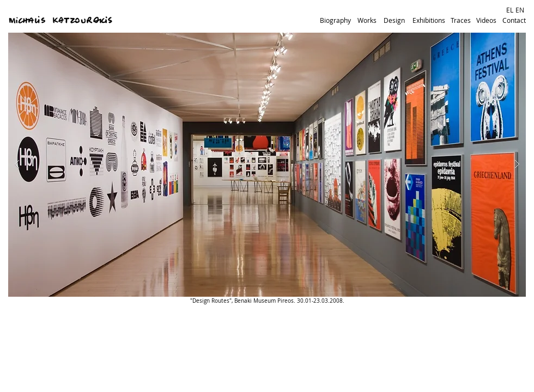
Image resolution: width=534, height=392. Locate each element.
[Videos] (486, 21)
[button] (267, 165)
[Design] (394, 21)
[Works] (367, 21)
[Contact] (514, 21)
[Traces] (460, 21)
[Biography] (335, 21)
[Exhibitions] (429, 21)
